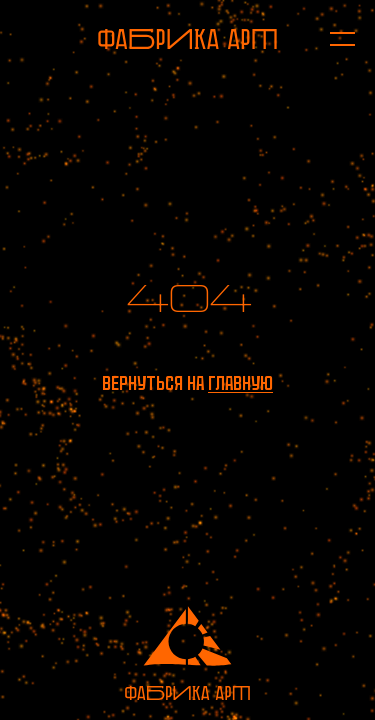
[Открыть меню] (332, 39)
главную (240, 383)
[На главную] (187, 39)
